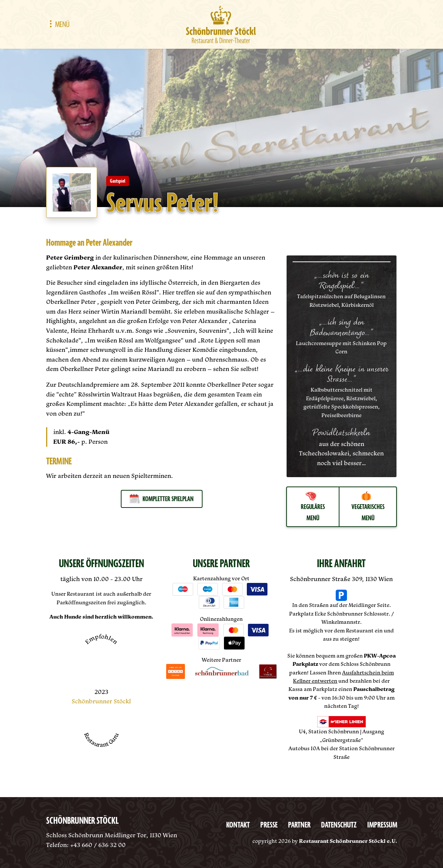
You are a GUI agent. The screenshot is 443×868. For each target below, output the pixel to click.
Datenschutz (339, 825)
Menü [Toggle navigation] (58, 25)
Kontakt (238, 825)
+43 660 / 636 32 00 (98, 845)
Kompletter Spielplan (162, 499)
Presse (269, 825)
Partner (299, 825)
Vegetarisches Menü (368, 507)
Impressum (382, 825)
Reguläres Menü (313, 507)
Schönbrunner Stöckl (101, 701)
